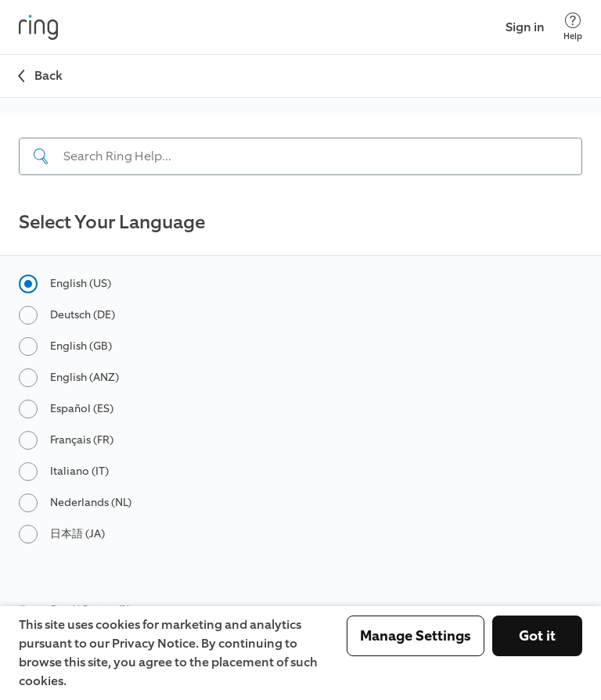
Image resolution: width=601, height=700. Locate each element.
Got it (537, 636)
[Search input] (300, 156)
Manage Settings (416, 636)
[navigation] (300, 151)
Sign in (525, 27)
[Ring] (38, 27)
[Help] (573, 27)
